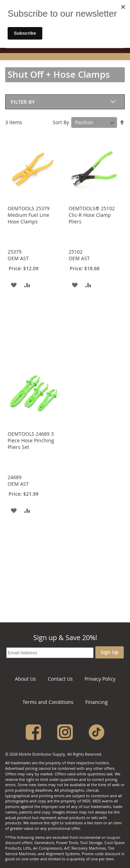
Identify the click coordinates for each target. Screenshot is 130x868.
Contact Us (60, 679)
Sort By (61, 122)
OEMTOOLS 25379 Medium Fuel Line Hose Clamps (29, 215)
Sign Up (110, 652)
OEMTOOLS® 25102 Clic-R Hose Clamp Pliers (92, 215)
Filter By (23, 102)
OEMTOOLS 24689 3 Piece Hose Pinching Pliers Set (31, 440)
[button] (14, 285)
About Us (25, 679)
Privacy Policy (100, 679)
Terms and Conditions (48, 702)
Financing (97, 702)
